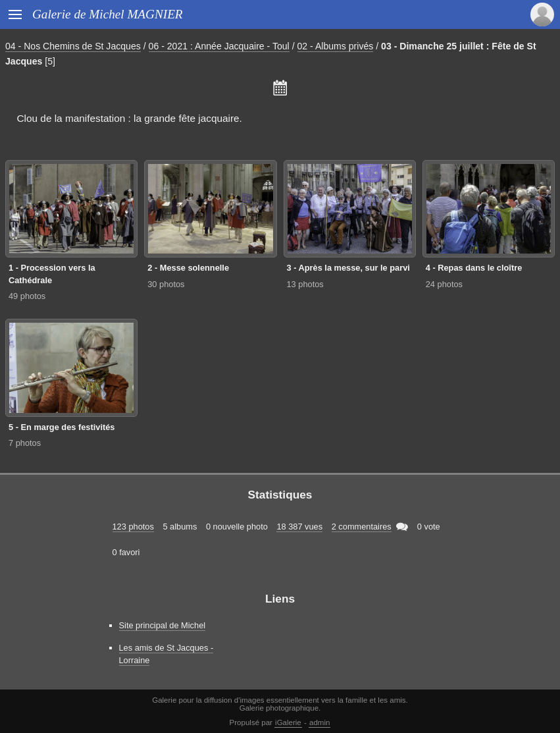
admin (319, 722)
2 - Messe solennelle (188, 268)
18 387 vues (299, 527)
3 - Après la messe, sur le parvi (348, 268)
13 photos (305, 284)
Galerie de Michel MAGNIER (108, 14)
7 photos (25, 443)
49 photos (27, 296)
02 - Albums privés (336, 46)
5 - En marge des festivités (62, 427)
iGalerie (288, 722)
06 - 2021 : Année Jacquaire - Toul (219, 46)
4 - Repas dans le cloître (474, 268)
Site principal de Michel (163, 625)
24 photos (444, 284)
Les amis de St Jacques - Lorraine (166, 654)
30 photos (166, 284)
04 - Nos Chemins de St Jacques (73, 46)
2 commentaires (362, 527)
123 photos (133, 527)
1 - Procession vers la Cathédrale (52, 274)
